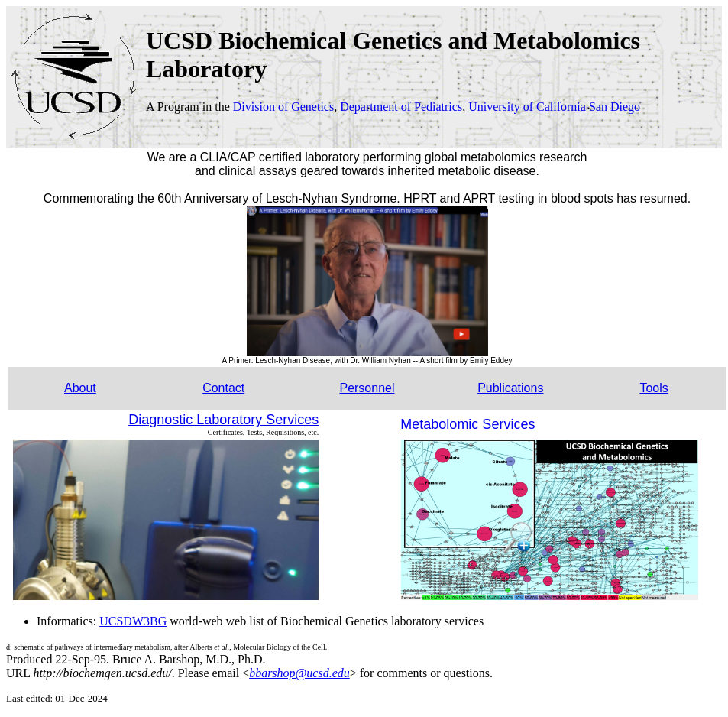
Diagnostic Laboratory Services (223, 420)
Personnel (367, 388)
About (80, 388)
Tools (654, 388)
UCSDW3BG (133, 621)
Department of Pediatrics (401, 107)
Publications (510, 388)
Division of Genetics (283, 107)
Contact (223, 388)
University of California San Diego (554, 107)
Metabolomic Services (468, 424)
